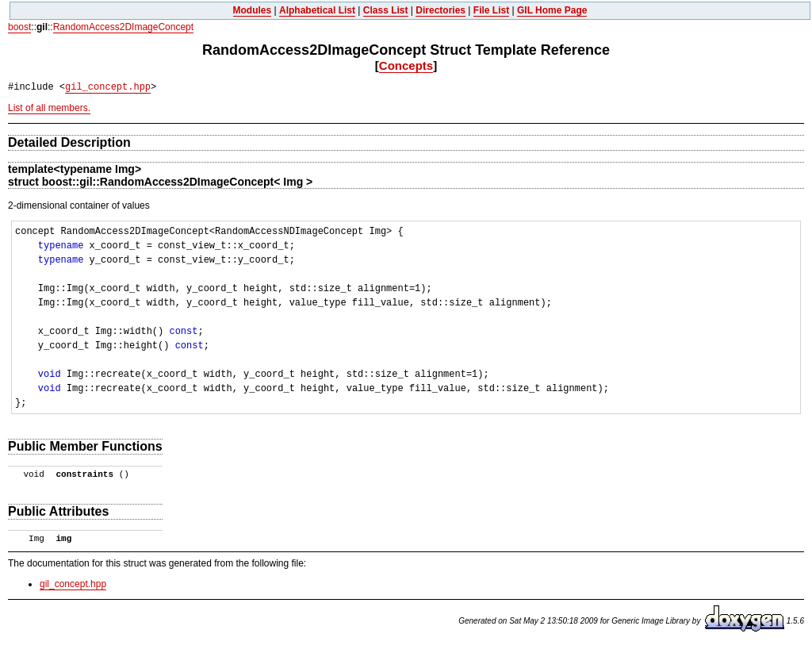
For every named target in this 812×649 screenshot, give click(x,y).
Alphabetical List (317, 10)
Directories (440, 10)
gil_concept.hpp (108, 87)
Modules (253, 10)
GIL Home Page (552, 10)
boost (19, 27)
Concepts (406, 65)
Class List (386, 10)
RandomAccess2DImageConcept (123, 27)
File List (491, 10)
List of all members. (49, 108)
